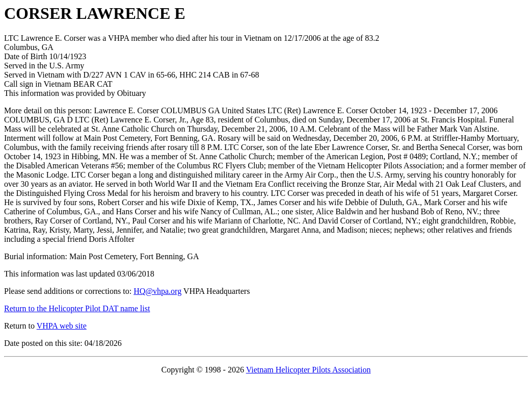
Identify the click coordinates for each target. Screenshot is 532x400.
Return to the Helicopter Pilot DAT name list (77, 308)
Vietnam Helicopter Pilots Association (309, 370)
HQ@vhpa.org (157, 291)
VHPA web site (62, 326)
